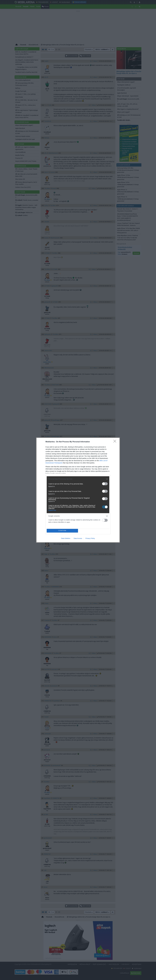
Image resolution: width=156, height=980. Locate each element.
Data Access (78, 538)
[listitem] (78, 479)
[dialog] (78, 490)
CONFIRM (62, 531)
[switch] (105, 484)
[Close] (115, 442)
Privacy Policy (90, 538)
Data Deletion (66, 538)
